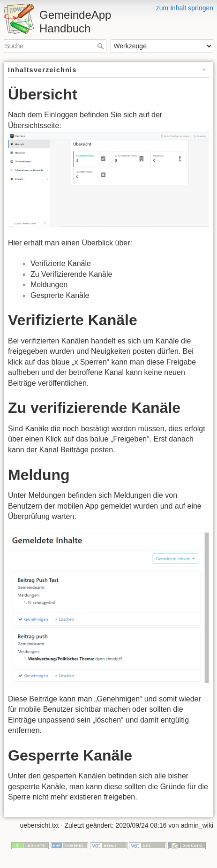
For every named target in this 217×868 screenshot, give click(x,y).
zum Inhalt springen (185, 8)
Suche (101, 46)
